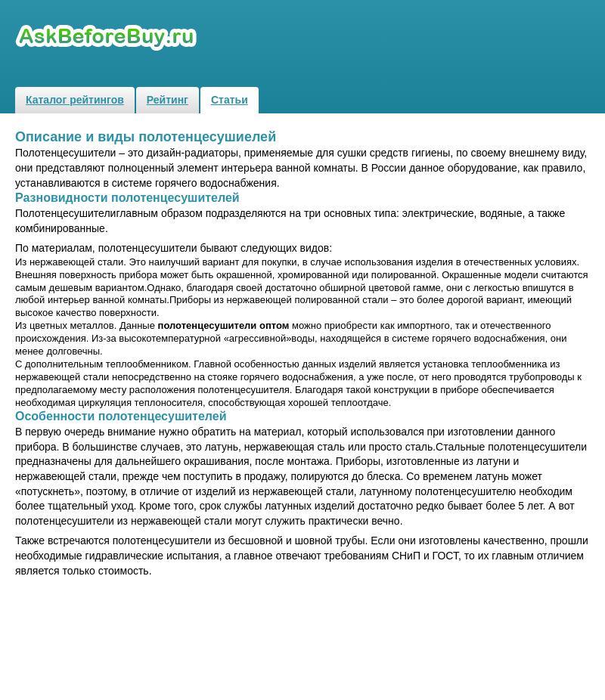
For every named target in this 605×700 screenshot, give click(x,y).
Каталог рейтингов (75, 100)
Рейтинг (168, 100)
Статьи (230, 100)
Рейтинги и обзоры (108, 38)
